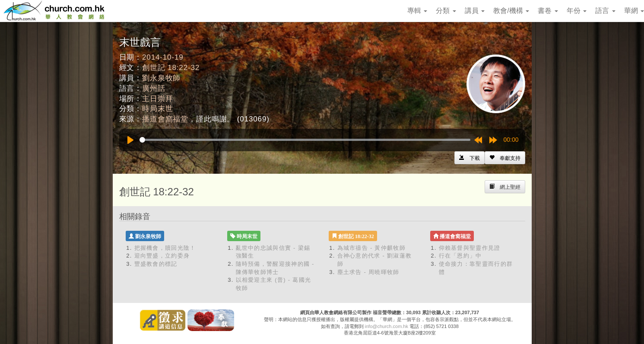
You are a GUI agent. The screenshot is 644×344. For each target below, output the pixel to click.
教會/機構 (511, 11)
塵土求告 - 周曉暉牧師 (368, 272)
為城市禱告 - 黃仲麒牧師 (371, 248)
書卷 (548, 11)
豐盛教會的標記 (156, 264)
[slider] (305, 140)
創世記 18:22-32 (171, 68)
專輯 (417, 11)
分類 (446, 11)
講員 (475, 11)
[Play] (130, 140)
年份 (577, 11)
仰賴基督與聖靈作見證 (470, 248)
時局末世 (157, 109)
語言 (605, 11)
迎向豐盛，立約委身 (162, 256)
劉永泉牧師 (161, 78)
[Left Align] (505, 158)
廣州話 (154, 88)
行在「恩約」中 (460, 256)
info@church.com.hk (387, 326)
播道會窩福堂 (165, 119)
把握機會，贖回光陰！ (165, 248)
